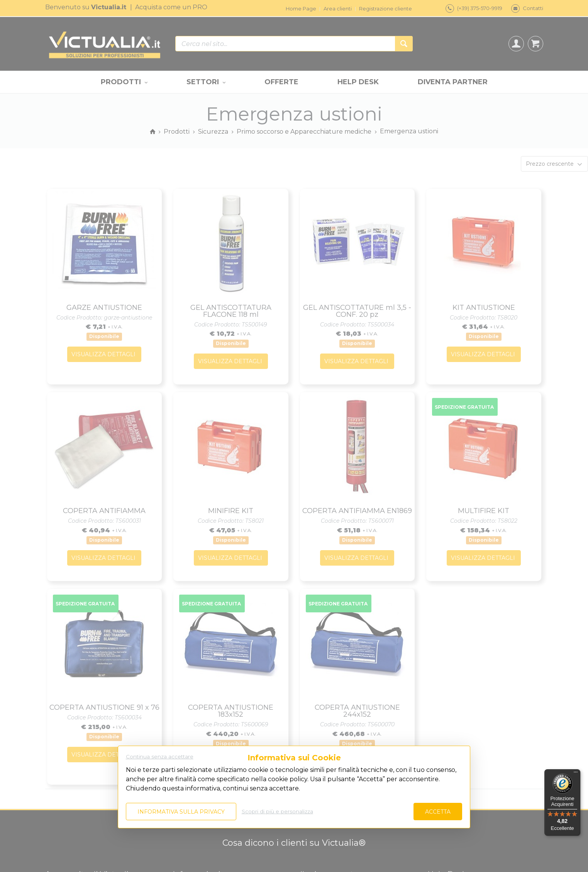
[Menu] (576, 774)
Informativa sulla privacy (181, 812)
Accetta (438, 812)
